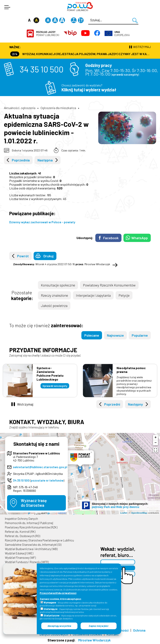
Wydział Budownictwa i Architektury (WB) (31, 549)
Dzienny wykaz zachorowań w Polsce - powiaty (42, 222)
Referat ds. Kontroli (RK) (20, 532)
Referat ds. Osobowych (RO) (23, 536)
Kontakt (113, 634)
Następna (45, 160)
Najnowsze (115, 335)
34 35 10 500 (42, 69)
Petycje (124, 295)
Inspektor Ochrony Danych (21, 519)
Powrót (23, 256)
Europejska (122, 33)
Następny (135, 404)
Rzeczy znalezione (54, 295)
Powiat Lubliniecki (48, 33)
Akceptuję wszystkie (59, 626)
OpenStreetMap (139, 513)
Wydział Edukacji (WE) (19, 553)
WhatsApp (140, 238)
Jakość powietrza (54, 306)
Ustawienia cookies (87, 634)
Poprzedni (112, 404)
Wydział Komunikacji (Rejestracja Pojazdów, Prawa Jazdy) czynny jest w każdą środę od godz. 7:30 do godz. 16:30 (80, 54)
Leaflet (124, 513)
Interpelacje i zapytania (93, 295)
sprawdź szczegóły (125, 74)
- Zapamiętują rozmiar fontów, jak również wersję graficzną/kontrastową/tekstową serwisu (74, 610)
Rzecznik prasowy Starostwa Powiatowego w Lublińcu (39, 540)
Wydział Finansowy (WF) (20, 558)
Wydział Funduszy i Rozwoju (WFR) (27, 562)
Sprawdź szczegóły (55, 386)
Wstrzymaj (25, 404)
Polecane (92, 335)
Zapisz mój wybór (99, 626)
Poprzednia (21, 160)
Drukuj (48, 256)
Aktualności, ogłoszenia (20, 108)
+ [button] (156, 437)
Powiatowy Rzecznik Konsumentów (109, 285)
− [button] (156, 443)
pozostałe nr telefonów (47, 480)
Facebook (111, 238)
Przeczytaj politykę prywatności (58, 593)
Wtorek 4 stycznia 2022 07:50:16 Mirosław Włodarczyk (62, 264)
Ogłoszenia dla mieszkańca (58, 108)
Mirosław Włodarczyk (94, 640)
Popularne (140, 335)
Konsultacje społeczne (58, 285)
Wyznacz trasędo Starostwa (34, 503)
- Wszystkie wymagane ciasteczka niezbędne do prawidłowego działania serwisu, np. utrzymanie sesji (74, 604)
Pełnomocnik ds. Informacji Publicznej (29, 523)
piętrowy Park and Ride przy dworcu (115, 507)
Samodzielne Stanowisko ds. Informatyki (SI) (33, 545)
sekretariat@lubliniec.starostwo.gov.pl (40, 467)
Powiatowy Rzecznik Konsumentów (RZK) (31, 527)
